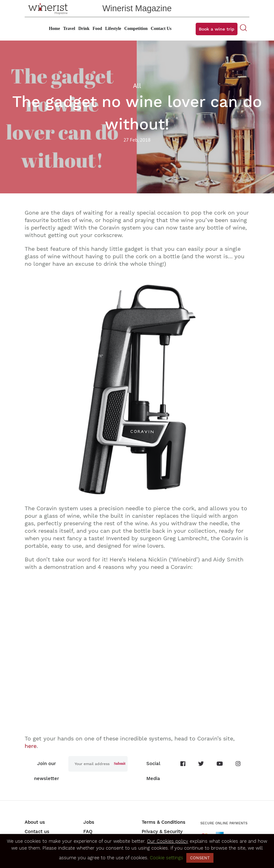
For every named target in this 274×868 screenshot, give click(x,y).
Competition (136, 29)
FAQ (88, 832)
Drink (84, 29)
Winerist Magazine (137, 8)
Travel (69, 29)
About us (35, 822)
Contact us (37, 832)
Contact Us (161, 29)
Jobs (89, 822)
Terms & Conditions (164, 822)
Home (54, 29)
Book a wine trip (217, 29)
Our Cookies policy (168, 841)
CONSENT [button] (200, 858)
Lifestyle (113, 29)
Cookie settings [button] (166, 858)
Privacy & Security (162, 832)
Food (97, 29)
